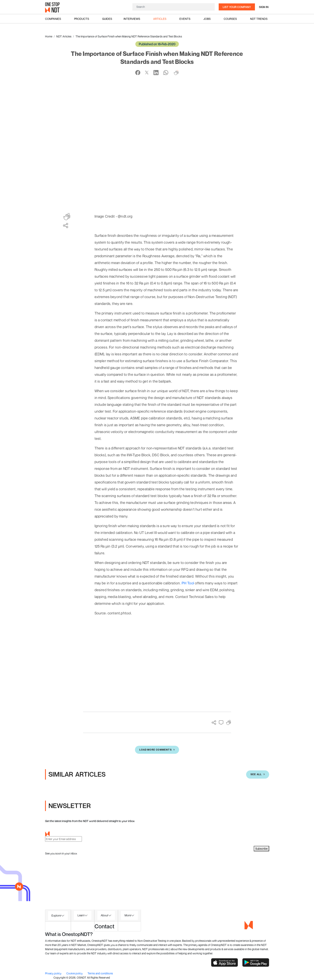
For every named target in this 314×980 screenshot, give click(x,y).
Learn (81, 915)
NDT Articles (64, 36)
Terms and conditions (100, 973)
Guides (107, 19)
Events (185, 19)
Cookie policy (75, 973)
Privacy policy (54, 973)
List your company (237, 7)
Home (49, 36)
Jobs (207, 19)
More (128, 915)
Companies (53, 19)
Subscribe (261, 849)
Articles (160, 19)
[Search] (174, 7)
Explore (56, 915)
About (104, 915)
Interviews (132, 19)
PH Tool (188, 583)
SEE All (258, 774)
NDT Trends (259, 19)
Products (82, 19)
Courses (230, 19)
